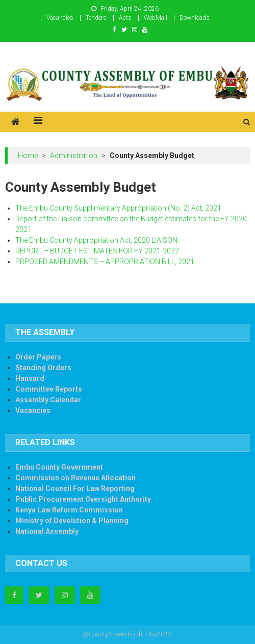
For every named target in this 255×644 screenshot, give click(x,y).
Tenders (96, 18)
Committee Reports (49, 389)
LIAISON (164, 240)
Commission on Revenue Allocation (75, 478)
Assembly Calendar (48, 400)
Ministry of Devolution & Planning (72, 521)
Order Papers (38, 357)
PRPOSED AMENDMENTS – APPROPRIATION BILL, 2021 (105, 262)
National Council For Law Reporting (75, 488)
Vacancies (60, 18)
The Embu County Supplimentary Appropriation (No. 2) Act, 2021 (118, 208)
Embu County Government (59, 467)
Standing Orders (43, 368)
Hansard (30, 378)
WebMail (156, 18)
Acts (125, 18)
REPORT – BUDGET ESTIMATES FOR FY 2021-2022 (97, 251)
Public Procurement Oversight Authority (83, 499)
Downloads (195, 18)
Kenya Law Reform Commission (69, 510)
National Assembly (47, 531)
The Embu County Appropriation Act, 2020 (83, 240)
